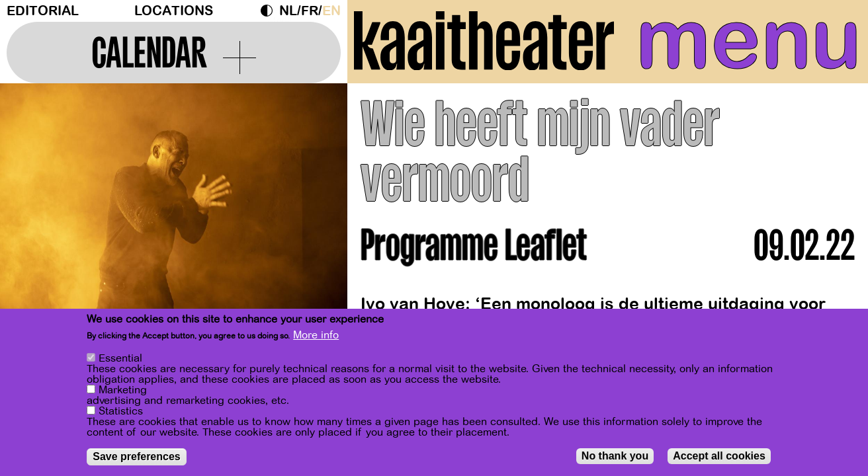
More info (316, 336)
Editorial (43, 11)
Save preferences (137, 457)
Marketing (123, 391)
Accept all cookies (719, 456)
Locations (174, 11)
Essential (120, 359)
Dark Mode (270, 11)
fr (310, 11)
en (331, 11)
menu (749, 40)
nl (288, 11)
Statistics (121, 412)
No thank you (615, 456)
